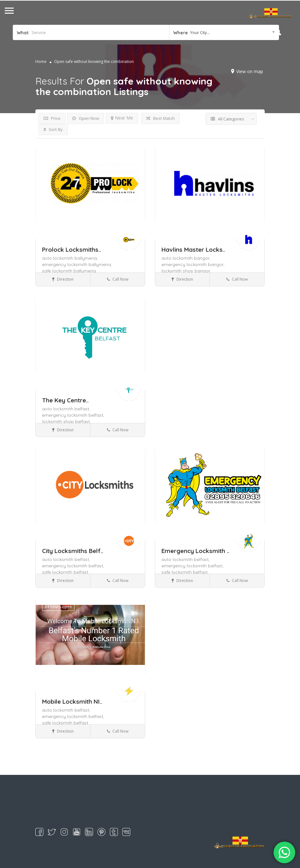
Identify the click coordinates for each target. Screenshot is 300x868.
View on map (250, 71)
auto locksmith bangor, (186, 258)
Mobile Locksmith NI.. (72, 701)
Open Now (86, 118)
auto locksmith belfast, (66, 409)
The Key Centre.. (65, 400)
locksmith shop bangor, (186, 271)
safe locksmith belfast (65, 723)
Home (41, 62)
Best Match (161, 118)
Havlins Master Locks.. (193, 249)
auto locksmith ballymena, (70, 258)
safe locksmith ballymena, (69, 271)
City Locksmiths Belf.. (73, 551)
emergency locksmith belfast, (73, 415)
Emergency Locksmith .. (195, 551)
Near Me (122, 118)
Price (52, 118)
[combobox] (224, 32)
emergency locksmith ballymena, (77, 264)
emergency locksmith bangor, (193, 264)
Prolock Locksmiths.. (71, 249)
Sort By (53, 129)
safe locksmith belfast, (66, 572)
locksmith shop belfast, (66, 421)
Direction (63, 279)
